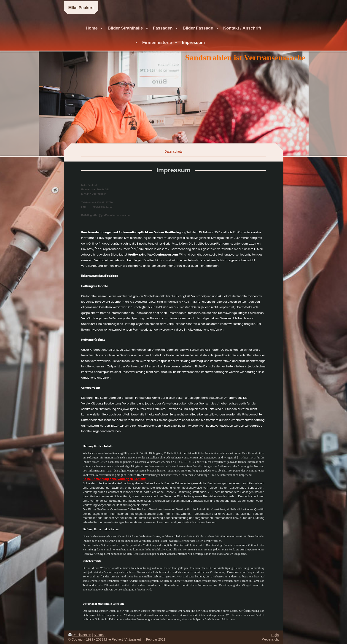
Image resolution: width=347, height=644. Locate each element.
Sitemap (100, 635)
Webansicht (270, 639)
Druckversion (80, 635)
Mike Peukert (81, 8)
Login (275, 635)
